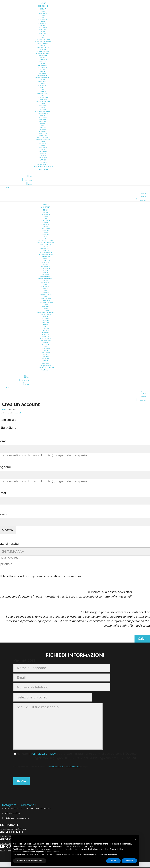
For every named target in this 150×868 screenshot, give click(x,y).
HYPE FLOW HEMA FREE (43, 77)
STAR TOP (43, 49)
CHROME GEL (43, 85)
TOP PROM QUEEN (43, 51)
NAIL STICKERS (43, 97)
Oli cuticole (43, 105)
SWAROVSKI (43, 99)
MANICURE (43, 135)
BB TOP (43, 45)
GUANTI (43, 154)
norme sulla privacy (57, 766)
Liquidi (43, 107)
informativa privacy (43, 754)
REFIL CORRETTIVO (43, 138)
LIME (43, 146)
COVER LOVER (43, 23)
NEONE (43, 25)
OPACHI (43, 57)
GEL (43, 125)
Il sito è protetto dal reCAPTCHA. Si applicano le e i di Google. (51, 766)
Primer (43, 15)
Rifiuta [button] (113, 861)
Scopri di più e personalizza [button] (30, 861)
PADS (43, 150)
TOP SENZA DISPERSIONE (43, 41)
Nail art (43, 83)
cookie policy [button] (87, 847)
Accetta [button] (129, 861)
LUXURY (43, 71)
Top (43, 37)
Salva (142, 639)
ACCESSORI (43, 144)
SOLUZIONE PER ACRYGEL (43, 111)
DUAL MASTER (43, 81)
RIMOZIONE (43, 133)
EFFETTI (43, 87)
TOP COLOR (43, 59)
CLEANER (43, 109)
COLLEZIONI (43, 117)
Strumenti (43, 142)
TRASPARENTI (43, 19)
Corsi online (43, 162)
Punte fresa (43, 131)
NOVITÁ (43, 11)
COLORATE (43, 21)
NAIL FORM (43, 148)
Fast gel (43, 63)
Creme (43, 103)
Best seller (43, 121)
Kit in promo (43, 13)
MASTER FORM (43, 113)
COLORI (43, 115)
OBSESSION (43, 27)
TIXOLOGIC (43, 73)
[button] (136, 839)
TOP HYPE (43, 61)
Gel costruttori (43, 65)
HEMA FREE (43, 29)
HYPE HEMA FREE (43, 75)
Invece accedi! (17, 413)
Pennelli (43, 123)
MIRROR (43, 91)
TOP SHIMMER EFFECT (43, 53)
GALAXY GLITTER (43, 93)
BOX (43, 89)
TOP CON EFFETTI (43, 47)
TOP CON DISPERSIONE (43, 39)
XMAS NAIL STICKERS (43, 101)
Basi (43, 17)
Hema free (43, 119)
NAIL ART (43, 127)
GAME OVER (43, 55)
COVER (43, 69)
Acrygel (43, 79)
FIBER (43, 31)
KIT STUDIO (43, 152)
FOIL (43, 95)
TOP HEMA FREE (43, 43)
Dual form (43, 129)
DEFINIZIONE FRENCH (43, 140)
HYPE (43, 35)
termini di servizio (73, 766)
